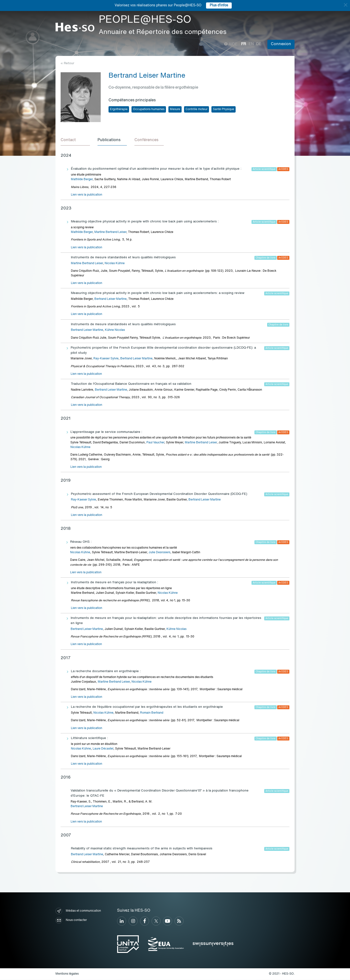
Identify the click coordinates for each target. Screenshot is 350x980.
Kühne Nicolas (115, 330)
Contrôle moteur (197, 109)
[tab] (75, 141)
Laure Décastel (103, 749)
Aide (231, 44)
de (259, 44)
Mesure (175, 109)
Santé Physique (224, 109)
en (251, 44)
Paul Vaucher (155, 443)
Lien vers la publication (87, 195)
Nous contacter (71, 921)
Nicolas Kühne (115, 264)
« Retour (67, 63)
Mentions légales (67, 974)
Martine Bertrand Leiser (110, 232)
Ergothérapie (119, 109)
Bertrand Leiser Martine (110, 299)
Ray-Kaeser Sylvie (106, 359)
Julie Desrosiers (159, 553)
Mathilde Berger (82, 180)
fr (244, 44)
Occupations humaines (149, 109)
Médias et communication (78, 911)
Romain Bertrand (152, 713)
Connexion (281, 44)
